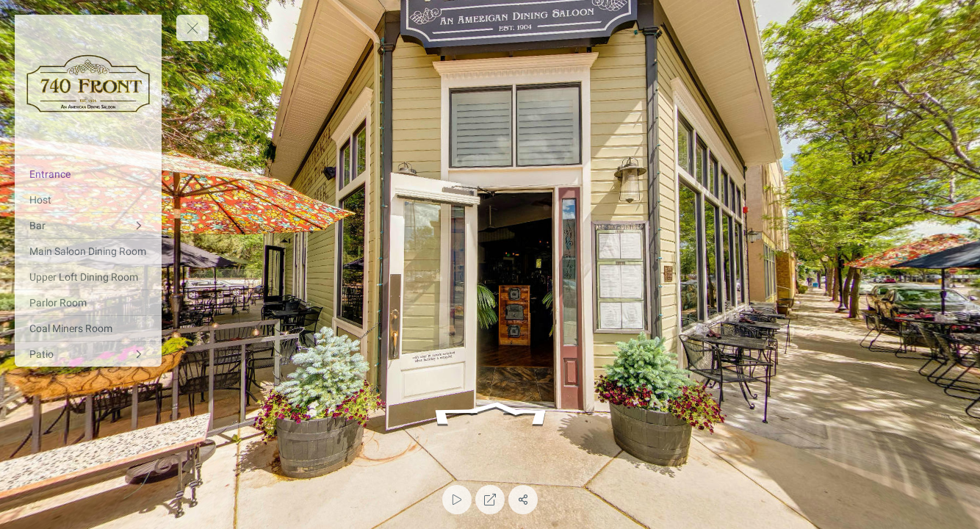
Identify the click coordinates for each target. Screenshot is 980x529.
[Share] (523, 500)
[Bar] (88, 226)
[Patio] (88, 354)
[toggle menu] (192, 28)
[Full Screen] (490, 500)
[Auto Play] (457, 500)
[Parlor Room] (88, 303)
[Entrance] (88, 174)
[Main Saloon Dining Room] (88, 251)
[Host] (88, 200)
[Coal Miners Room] (88, 328)
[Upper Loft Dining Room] (88, 277)
